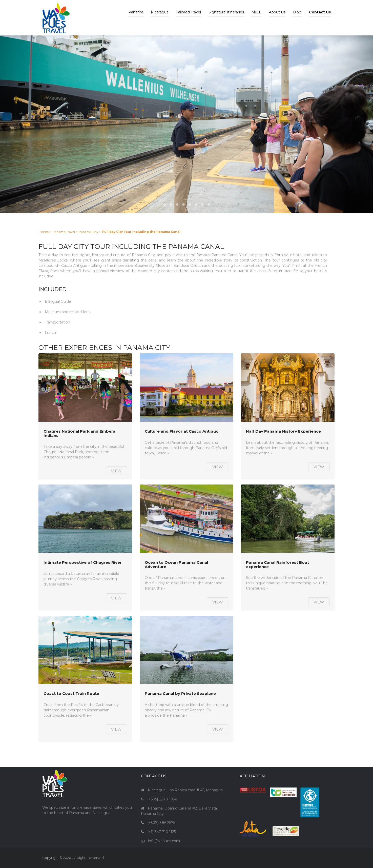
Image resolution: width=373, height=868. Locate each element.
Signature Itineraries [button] (226, 12)
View (116, 471)
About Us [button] (277, 12)
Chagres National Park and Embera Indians (79, 433)
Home (44, 232)
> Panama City (87, 232)
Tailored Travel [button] (189, 12)
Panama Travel (64, 232)
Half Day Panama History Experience (283, 431)
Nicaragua (160, 12)
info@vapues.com (164, 841)
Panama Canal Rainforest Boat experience (277, 565)
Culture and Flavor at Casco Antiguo (182, 431)
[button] (320, 8)
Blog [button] (297, 12)
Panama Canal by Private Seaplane (180, 694)
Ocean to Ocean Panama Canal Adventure (176, 565)
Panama (136, 12)
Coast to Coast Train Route (71, 694)
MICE (256, 12)
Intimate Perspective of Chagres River (83, 563)
